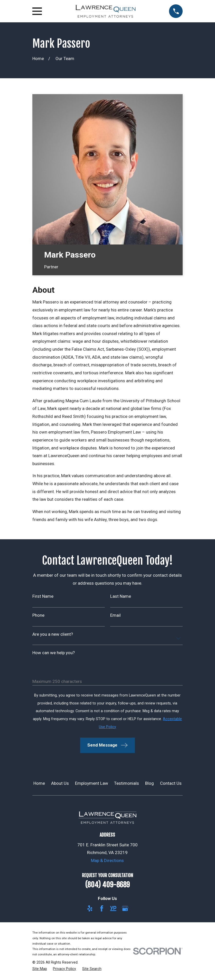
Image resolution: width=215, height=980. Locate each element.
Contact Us (171, 783)
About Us (60, 783)
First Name (43, 596)
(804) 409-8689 (107, 885)
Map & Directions (107, 860)
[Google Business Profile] (125, 908)
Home (39, 783)
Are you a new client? (53, 634)
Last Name (121, 596)
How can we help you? (54, 653)
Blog (149, 783)
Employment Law (92, 783)
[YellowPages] (113, 908)
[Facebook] (102, 908)
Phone (38, 615)
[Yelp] (90, 908)
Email (115, 615)
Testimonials (127, 783)
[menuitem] (40, 969)
